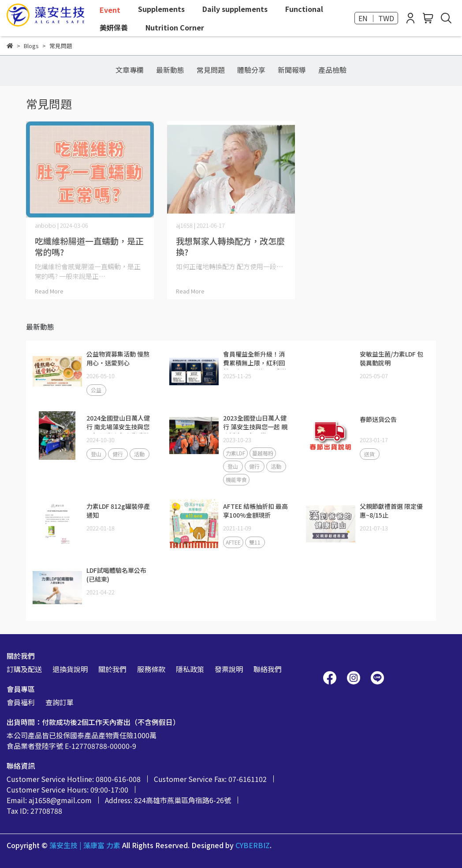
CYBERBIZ (253, 845)
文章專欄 (130, 70)
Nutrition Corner (175, 27)
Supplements (161, 9)
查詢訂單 (60, 702)
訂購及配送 (24, 669)
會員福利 (21, 702)
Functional (304, 9)
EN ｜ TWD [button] (376, 18)
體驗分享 (251, 70)
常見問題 (211, 70)
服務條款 (151, 669)
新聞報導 (292, 70)
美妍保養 (114, 27)
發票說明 (229, 669)
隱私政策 (190, 669)
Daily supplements (235, 9)
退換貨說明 (70, 669)
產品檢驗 (332, 70)
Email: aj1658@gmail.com (49, 800)
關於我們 (112, 669)
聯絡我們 (268, 669)
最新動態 (170, 70)
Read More (49, 291)
